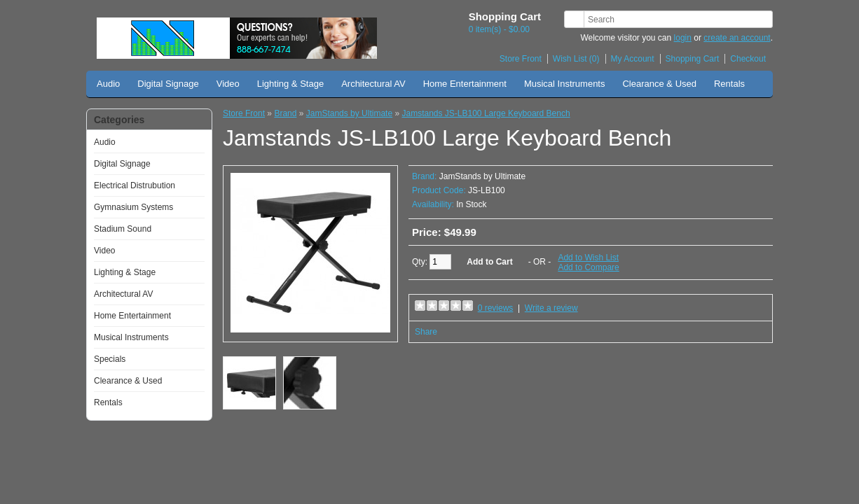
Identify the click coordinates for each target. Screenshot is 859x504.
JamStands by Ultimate (349, 113)
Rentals (729, 84)
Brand (285, 113)
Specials (110, 359)
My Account (633, 59)
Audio (108, 84)
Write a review (551, 308)
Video (228, 84)
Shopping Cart (693, 59)
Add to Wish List (588, 258)
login (683, 38)
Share (426, 332)
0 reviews (496, 308)
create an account (737, 38)
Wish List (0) (576, 59)
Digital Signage (168, 84)
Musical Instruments (565, 84)
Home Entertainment (465, 84)
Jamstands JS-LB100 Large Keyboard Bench (486, 113)
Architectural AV (373, 84)
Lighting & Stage (290, 84)
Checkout (748, 59)
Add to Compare (588, 267)
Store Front (521, 59)
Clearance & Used (659, 84)
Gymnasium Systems (133, 207)
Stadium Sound (123, 229)
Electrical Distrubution (135, 185)
